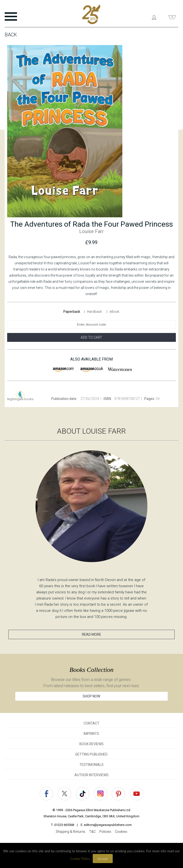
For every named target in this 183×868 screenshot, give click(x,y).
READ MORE (91, 634)
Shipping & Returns (71, 832)
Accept (103, 859)
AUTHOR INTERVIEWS (91, 775)
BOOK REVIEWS (91, 744)
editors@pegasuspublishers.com (108, 825)
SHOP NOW (91, 696)
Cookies (121, 832)
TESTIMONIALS (91, 765)
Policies (105, 832)
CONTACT (91, 723)
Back (11, 35)
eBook (114, 312)
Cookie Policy (80, 859)
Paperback (72, 312)
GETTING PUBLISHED (91, 754)
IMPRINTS (91, 734)
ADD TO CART (91, 337)
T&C (92, 832)
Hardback (95, 312)
